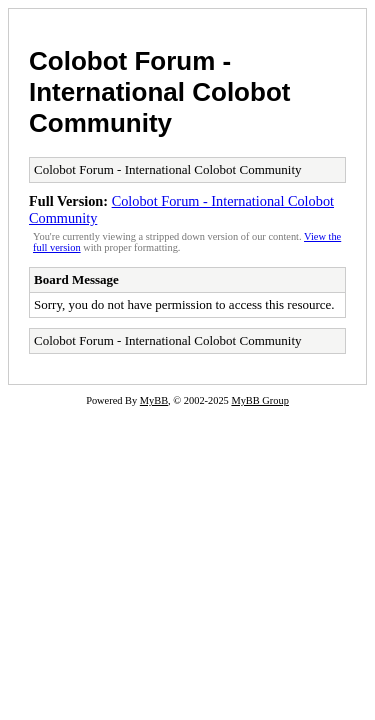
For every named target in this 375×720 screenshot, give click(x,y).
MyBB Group (259, 400)
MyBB (154, 400)
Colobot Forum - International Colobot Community (159, 92)
